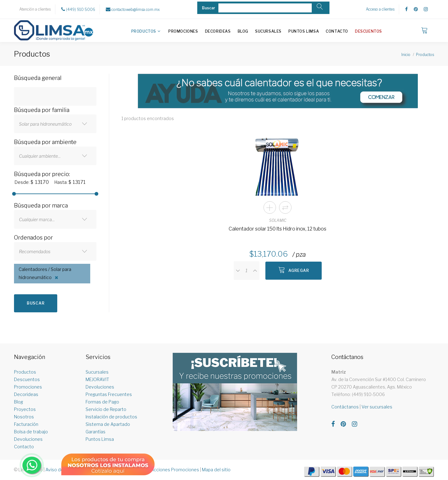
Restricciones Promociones (170, 470)
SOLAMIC (278, 220)
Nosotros (24, 417)
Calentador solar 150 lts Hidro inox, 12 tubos (278, 229)
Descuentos (369, 31)
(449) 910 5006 (78, 9)
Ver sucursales (377, 407)
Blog (243, 31)
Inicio (406, 55)
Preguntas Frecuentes (109, 394)
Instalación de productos (111, 417)
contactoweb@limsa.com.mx (133, 9)
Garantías (96, 432)
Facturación (26, 424)
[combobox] (55, 124)
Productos (144, 31)
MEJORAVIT (97, 379)
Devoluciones (28, 439)
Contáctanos (345, 407)
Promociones (183, 31)
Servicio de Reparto (106, 409)
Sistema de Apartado (108, 424)
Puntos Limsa (304, 31)
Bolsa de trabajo (31, 432)
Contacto (337, 31)
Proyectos (25, 409)
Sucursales (268, 31)
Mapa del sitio (216, 470)
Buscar (36, 303)
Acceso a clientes (380, 9)
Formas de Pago (102, 402)
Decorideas (218, 31)
